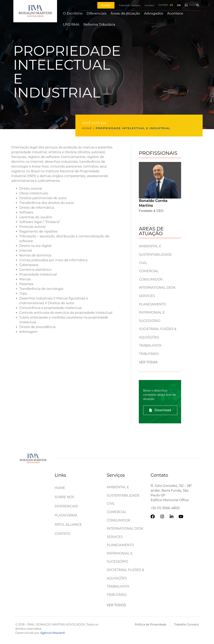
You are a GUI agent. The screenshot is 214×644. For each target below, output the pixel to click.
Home (87, 128)
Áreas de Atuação (125, 13)
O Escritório (73, 13)
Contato (63, 534)
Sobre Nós (64, 497)
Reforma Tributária (99, 24)
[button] (198, 5)
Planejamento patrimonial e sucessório (152, 313)
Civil (143, 263)
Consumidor (151, 279)
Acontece (175, 13)
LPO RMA (71, 24)
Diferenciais (97, 13)
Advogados (153, 13)
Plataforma (66, 515)
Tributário (149, 354)
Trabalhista (150, 345)
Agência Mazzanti (53, 633)
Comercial (149, 271)
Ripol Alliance (68, 525)
